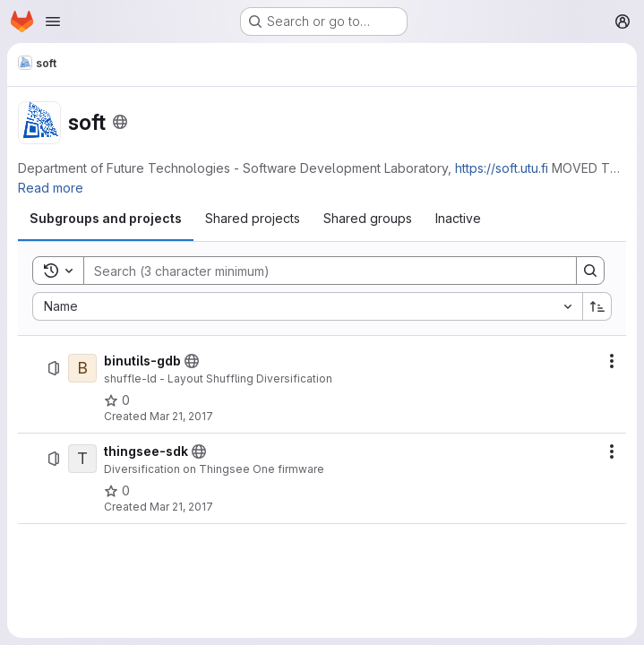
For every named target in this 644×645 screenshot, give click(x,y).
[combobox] (307, 306)
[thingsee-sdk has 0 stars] (117, 491)
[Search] (321, 271)
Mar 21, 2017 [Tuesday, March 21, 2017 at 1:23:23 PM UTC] (181, 507)
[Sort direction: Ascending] (597, 306)
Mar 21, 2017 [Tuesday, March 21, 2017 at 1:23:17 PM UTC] (181, 416)
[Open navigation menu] (53, 21)
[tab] (106, 219)
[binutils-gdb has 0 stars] (117, 400)
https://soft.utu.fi (502, 168)
